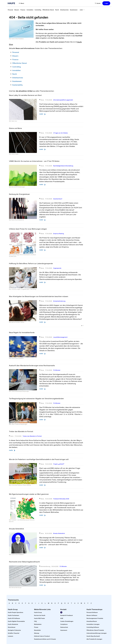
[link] (10, 10)
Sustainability (17, 85)
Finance (15, 60)
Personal (16, 52)
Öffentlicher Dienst (20, 63)
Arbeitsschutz (18, 78)
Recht (15, 74)
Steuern (15, 56)
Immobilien (17, 70)
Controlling (17, 67)
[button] (21, 3)
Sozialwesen (17, 81)
